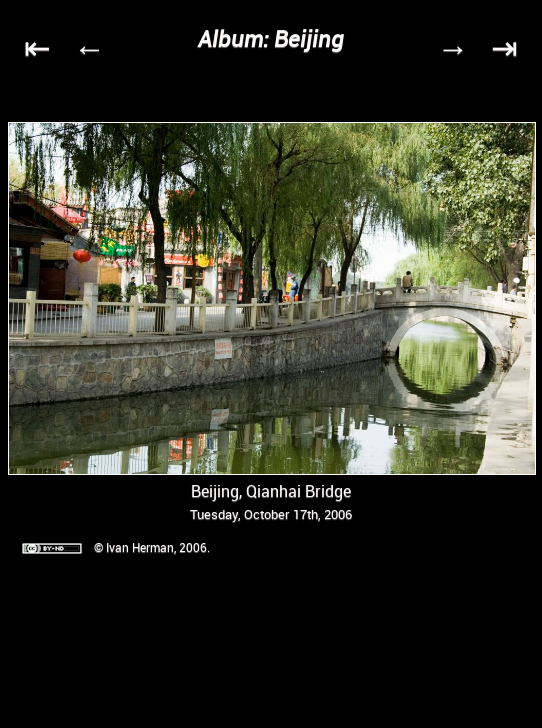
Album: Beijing (271, 38)
